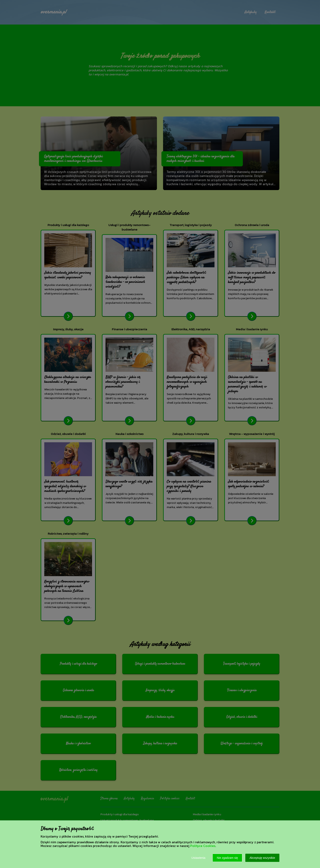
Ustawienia (198, 858)
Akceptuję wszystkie (262, 858)
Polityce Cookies (203, 846)
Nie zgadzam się (227, 858)
